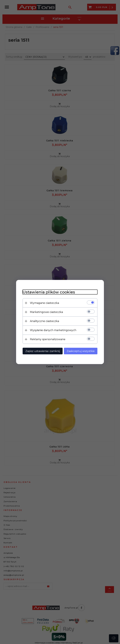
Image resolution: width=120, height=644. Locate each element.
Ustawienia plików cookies (49, 292)
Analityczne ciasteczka (44, 321)
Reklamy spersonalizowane (48, 339)
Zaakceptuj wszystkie (81, 351)
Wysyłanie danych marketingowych (53, 330)
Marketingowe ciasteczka (46, 312)
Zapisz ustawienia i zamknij (43, 351)
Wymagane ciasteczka (44, 303)
